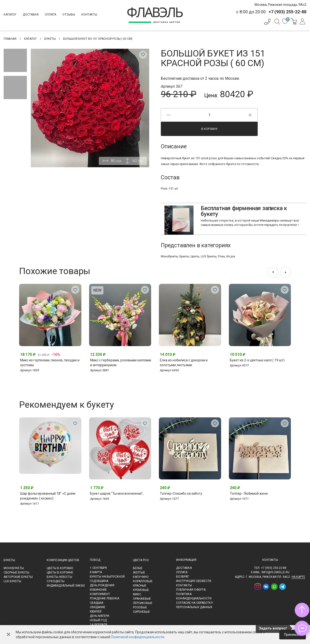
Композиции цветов (63, 560)
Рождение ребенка (105, 598)
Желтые (139, 572)
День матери (100, 616)
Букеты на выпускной (107, 577)
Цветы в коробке (60, 568)
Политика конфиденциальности (194, 596)
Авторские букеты (18, 577)
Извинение (98, 590)
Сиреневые (141, 612)
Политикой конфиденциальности (138, 637)
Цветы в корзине (60, 572)
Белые (138, 568)
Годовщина (99, 581)
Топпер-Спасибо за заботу (181, 493)
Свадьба (97, 603)
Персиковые (143, 603)
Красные (140, 586)
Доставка (31, 15)
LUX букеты (209, 256)
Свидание (98, 607)
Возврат (182, 577)
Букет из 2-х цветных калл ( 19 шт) (257, 360)
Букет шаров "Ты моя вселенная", (117, 493)
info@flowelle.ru (275, 572)
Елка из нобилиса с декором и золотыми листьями (184, 363)
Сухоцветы (56, 581)
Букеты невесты (59, 577)
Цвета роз (141, 560)
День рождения (102, 585)
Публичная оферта (191, 590)
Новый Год (98, 620)
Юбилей (96, 612)
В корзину (209, 129)
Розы (221, 256)
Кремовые (141, 590)
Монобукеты (169, 256)
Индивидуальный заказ (66, 586)
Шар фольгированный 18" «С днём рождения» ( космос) (48, 496)
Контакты (89, 15)
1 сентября (98, 568)
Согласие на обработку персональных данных (194, 605)
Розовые (140, 607)
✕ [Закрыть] (8, 635)
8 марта (96, 572)
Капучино (141, 577)
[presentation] (273, 272)
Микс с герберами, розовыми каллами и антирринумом (121, 363)
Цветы (195, 256)
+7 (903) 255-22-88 (274, 568)
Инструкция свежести (194, 581)
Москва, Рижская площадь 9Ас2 (280, 5)
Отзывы (69, 15)
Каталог (10, 15)
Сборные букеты (16, 572)
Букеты (184, 256)
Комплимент (100, 594)
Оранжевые (142, 599)
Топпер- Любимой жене (249, 493)
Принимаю (293, 635)
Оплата (50, 15)
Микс (137, 594)
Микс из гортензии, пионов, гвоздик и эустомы (50, 363)
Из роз (231, 256)
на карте (298, 577)
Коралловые (143, 581)
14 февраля (99, 625)
